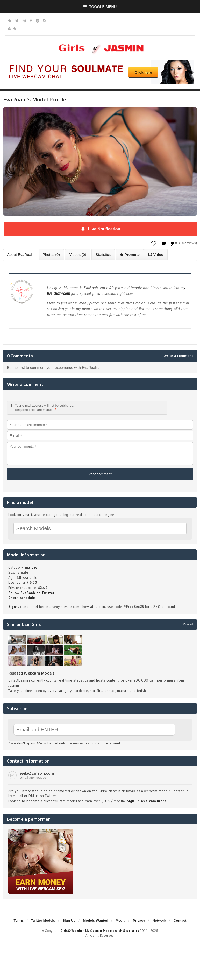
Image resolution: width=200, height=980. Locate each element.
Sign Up (69, 920)
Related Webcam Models (32, 673)
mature (31, 567)
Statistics (103, 255)
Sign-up (15, 607)
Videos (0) (78, 255)
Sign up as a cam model (147, 801)
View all (188, 624)
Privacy (139, 920)
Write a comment (178, 356)
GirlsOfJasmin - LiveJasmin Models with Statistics (100, 931)
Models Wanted (95, 920)
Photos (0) (51, 255)
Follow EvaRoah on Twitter (31, 593)
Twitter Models (43, 920)
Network (159, 920)
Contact (180, 920)
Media (120, 920)
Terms (19, 920)
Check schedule (22, 598)
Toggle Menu (100, 7)
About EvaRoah (20, 255)
